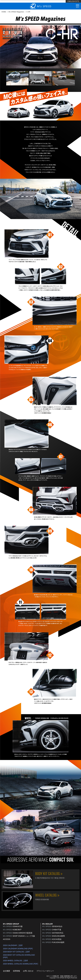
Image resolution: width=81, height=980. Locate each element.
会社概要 (6, 971)
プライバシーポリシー (45, 971)
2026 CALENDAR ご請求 (13, 945)
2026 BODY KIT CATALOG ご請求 (16, 952)
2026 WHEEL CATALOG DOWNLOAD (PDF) (21, 964)
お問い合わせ (28, 971)
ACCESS (7, 939)
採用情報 (16, 971)
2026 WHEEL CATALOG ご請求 (15, 961)
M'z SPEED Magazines (16, 12)
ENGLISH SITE (73, 1)
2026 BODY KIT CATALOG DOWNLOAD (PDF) (19, 956)
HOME (4, 12)
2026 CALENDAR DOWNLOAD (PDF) (18, 949)
